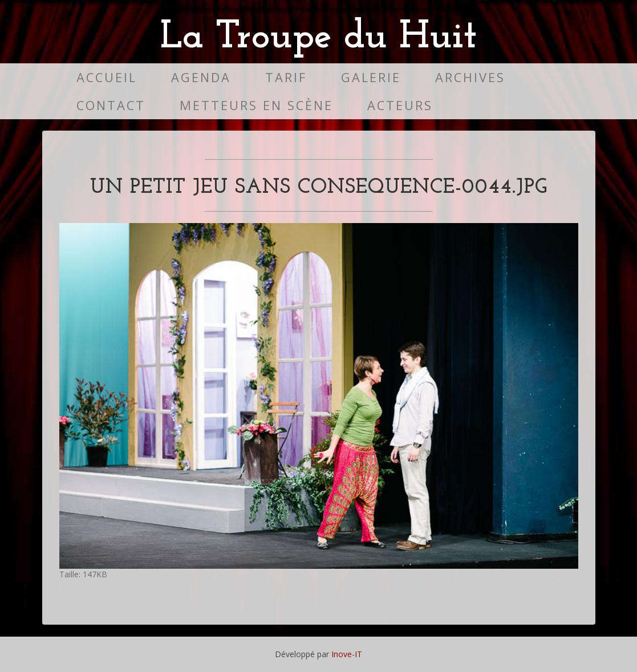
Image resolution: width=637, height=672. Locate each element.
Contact (111, 105)
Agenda (201, 77)
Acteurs (400, 105)
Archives (470, 77)
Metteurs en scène (256, 105)
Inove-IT (347, 654)
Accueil (107, 77)
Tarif (286, 77)
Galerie (371, 77)
